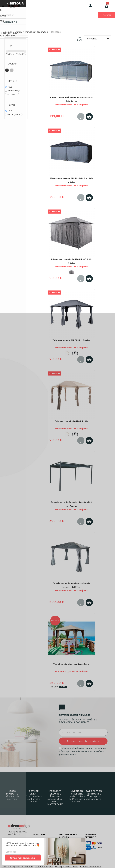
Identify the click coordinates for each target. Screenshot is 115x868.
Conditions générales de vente (17, 867)
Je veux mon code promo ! (22, 858)
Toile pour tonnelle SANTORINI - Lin (71, 421)
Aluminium (14, 91)
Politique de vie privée (67, 867)
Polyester (13, 94)
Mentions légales (44, 867)
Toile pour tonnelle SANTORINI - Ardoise (71, 340)
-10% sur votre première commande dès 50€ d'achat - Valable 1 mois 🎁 (22, 843)
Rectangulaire (15, 114)
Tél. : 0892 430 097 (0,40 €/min (17, 833)
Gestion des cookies (91, 867)
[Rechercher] (57, 15)
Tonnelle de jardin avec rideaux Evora (71, 664)
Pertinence (98, 39)
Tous (10, 87)
